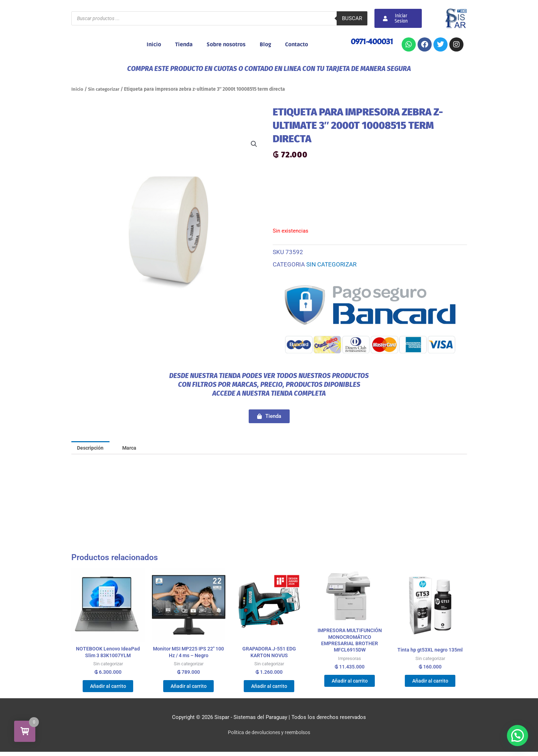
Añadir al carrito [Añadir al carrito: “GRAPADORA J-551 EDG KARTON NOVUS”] (269, 689)
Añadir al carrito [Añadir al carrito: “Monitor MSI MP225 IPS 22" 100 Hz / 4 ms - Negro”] (188, 689)
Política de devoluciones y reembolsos (269, 737)
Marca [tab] (133, 448)
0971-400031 (371, 41)
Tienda (184, 44)
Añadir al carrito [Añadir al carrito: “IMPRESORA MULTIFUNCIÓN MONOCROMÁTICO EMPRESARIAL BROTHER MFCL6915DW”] (350, 684)
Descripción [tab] (92, 448)
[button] (254, 144)
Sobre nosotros (226, 44)
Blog (265, 44)
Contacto (297, 44)
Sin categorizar (105, 89)
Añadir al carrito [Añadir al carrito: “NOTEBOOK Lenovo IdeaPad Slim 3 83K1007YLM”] (108, 689)
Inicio (154, 44)
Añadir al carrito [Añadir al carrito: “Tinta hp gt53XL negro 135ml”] (430, 683)
